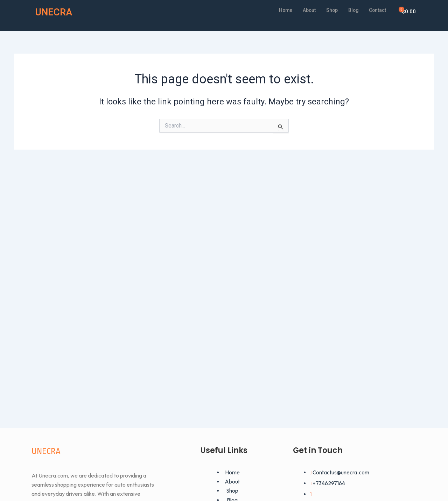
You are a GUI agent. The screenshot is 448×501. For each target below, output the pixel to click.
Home (279, 10)
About (304, 10)
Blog (350, 10)
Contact (376, 10)
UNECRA (55, 12)
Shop (328, 10)
